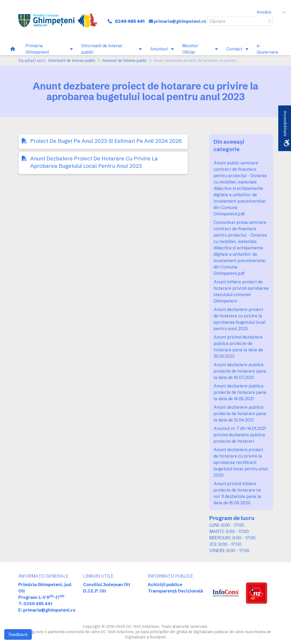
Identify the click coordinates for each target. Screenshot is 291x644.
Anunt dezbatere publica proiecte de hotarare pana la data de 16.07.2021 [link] (240, 371)
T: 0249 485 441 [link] (35, 604)
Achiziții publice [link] (165, 585)
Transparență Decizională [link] (175, 591)
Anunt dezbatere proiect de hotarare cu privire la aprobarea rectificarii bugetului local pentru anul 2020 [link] (241, 462)
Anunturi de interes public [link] (125, 61)
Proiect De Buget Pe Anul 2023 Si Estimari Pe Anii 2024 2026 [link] (106, 141)
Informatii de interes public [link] (72, 61)
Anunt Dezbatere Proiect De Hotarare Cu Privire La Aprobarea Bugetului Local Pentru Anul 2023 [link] (94, 162)
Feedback (18, 634)
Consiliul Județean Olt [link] (107, 585)
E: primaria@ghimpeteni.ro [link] (47, 610)
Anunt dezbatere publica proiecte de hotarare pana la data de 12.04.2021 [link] (240, 413)
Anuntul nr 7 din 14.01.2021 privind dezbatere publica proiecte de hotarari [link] (240, 435)
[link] (58, 21)
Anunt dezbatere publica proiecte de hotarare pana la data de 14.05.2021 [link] (240, 392)
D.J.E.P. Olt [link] (95, 591)
